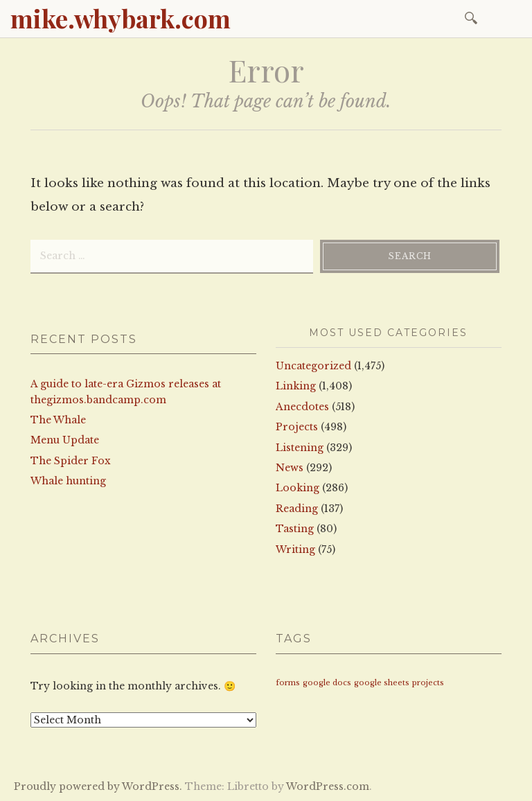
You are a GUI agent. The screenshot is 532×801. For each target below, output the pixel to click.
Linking (296, 386)
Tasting (295, 529)
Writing (295, 549)
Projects (297, 427)
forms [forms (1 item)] (288, 683)
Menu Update (65, 440)
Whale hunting (68, 481)
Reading (297, 509)
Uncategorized (313, 366)
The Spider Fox (71, 461)
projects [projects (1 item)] (428, 683)
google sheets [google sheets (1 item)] (382, 683)
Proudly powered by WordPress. (98, 786)
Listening (300, 448)
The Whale (58, 420)
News (290, 468)
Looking (298, 488)
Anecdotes (302, 407)
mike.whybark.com (121, 18)
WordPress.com (328, 786)
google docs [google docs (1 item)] (327, 683)
